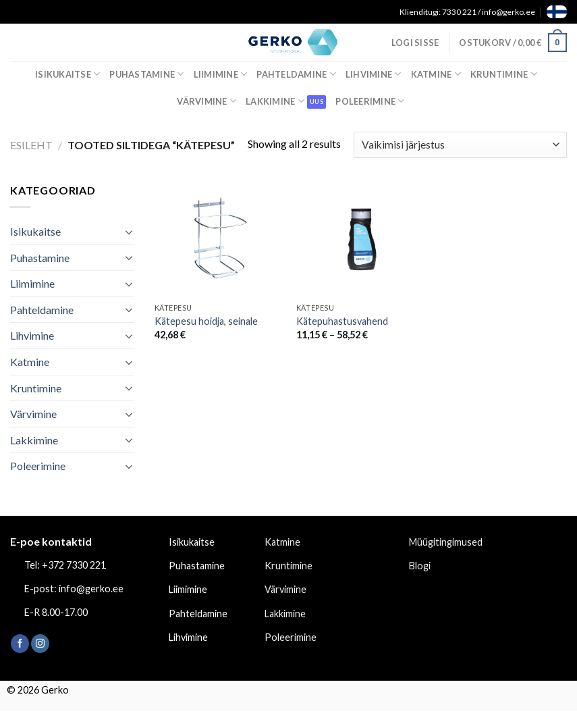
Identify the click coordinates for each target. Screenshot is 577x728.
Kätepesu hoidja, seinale (206, 321)
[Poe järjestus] (460, 145)
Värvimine (207, 101)
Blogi (420, 566)
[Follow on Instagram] (40, 644)
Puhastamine (146, 74)
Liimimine (221, 74)
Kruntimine (504, 74)
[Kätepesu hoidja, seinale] (219, 239)
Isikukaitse (67, 74)
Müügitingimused (446, 542)
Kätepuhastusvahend (342, 321)
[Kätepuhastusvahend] (361, 239)
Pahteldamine (296, 74)
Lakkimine (275, 101)
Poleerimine (370, 101)
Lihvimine (374, 74)
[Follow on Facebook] (20, 644)
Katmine (436, 74)
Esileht (31, 145)
